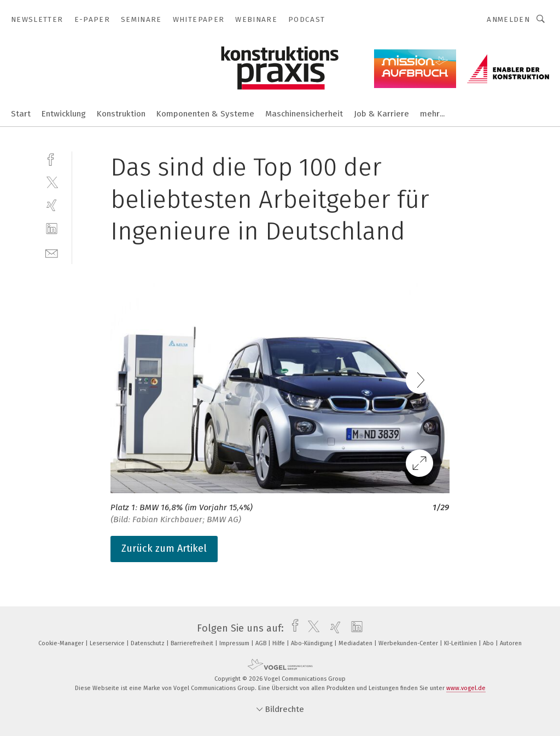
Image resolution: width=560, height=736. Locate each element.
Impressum (235, 643)
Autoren (511, 643)
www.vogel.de (466, 688)
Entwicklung (64, 114)
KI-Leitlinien (461, 643)
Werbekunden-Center (409, 643)
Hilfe (279, 643)
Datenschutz (148, 643)
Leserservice (108, 643)
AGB (262, 643)
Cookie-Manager (62, 643)
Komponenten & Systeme (205, 114)
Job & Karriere (381, 114)
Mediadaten (356, 643)
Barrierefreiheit (193, 643)
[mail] (52, 252)
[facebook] (52, 158)
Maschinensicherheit (304, 114)
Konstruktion (121, 114)
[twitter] (52, 182)
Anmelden (508, 19)
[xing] (52, 205)
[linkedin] (52, 229)
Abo (489, 643)
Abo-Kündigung (313, 643)
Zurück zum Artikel (164, 548)
